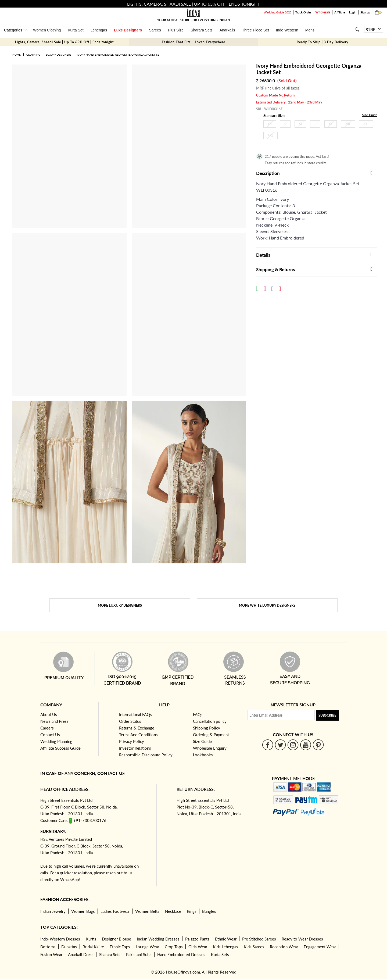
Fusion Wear (51, 954)
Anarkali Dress (81, 954)
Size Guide (370, 115)
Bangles (209, 911)
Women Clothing (47, 30)
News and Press (54, 721)
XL (331, 124)
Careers (47, 728)
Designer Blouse (117, 939)
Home (17, 55)
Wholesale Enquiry (210, 748)
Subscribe (327, 715)
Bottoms (48, 947)
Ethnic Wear (226, 939)
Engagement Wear (320, 947)
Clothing (33, 55)
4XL (270, 135)
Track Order (303, 12)
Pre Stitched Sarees (259, 939)
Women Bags (83, 911)
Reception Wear (284, 947)
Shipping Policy (207, 728)
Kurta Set (76, 30)
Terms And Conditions (138, 735)
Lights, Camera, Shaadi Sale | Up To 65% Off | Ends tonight (64, 42)
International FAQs (135, 714)
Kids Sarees (254, 947)
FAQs (198, 714)
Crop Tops (174, 947)
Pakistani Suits (139, 954)
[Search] (357, 29)
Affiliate (340, 12)
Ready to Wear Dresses (302, 939)
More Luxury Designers (120, 605)
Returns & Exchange (137, 728)
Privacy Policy (132, 741)
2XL (348, 124)
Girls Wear (198, 947)
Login (353, 12)
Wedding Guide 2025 (277, 12)
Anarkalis (227, 30)
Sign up (365, 12)
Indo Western (287, 30)
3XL (366, 124)
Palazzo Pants (197, 939)
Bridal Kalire (93, 947)
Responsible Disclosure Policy (146, 755)
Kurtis (91, 939)
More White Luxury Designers (267, 605)
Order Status (130, 721)
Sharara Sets (202, 30)
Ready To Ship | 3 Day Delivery (322, 42)
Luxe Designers (128, 30)
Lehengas (99, 30)
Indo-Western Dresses (60, 939)
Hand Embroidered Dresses (181, 954)
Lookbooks (203, 755)
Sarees (155, 30)
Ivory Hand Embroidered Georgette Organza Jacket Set (119, 55)
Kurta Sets (220, 954)
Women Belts (147, 911)
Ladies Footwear (115, 911)
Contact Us (50, 735)
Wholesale (323, 12)
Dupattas (69, 947)
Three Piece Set (255, 30)
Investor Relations (135, 748)
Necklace (173, 911)
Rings (192, 911)
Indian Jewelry (53, 911)
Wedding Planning (56, 741)
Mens (310, 30)
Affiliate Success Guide (60, 748)
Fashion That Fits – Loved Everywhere (193, 42)
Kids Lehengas (225, 947)
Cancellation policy (210, 721)
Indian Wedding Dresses (158, 939)
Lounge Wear (147, 947)
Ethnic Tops (120, 947)
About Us (49, 714)
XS (270, 124)
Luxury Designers (59, 55)
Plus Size (176, 30)
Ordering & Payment (211, 735)
